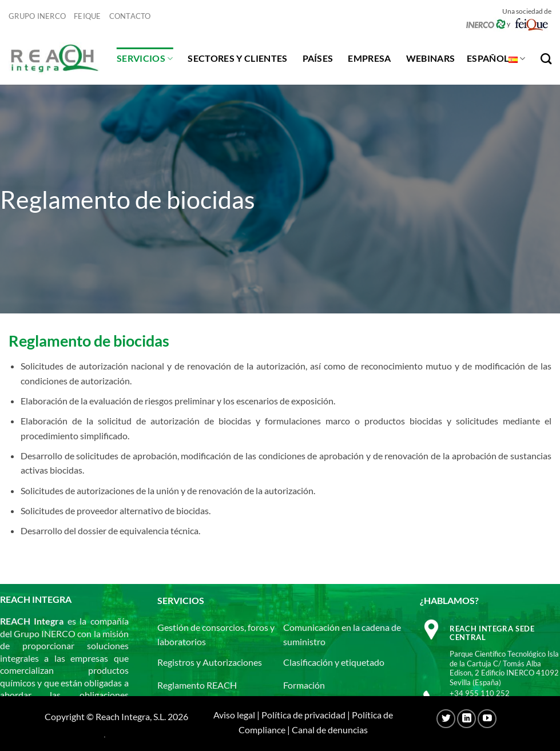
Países (318, 58)
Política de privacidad (303, 715)
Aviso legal (234, 715)
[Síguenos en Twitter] (446, 719)
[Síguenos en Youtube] (487, 719)
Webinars (431, 58)
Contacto (130, 16)
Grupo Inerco (37, 16)
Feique (88, 16)
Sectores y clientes (237, 58)
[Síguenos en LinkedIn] (466, 719)
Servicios (145, 58)
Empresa (369, 58)
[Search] (546, 59)
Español (496, 58)
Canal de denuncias (330, 730)
